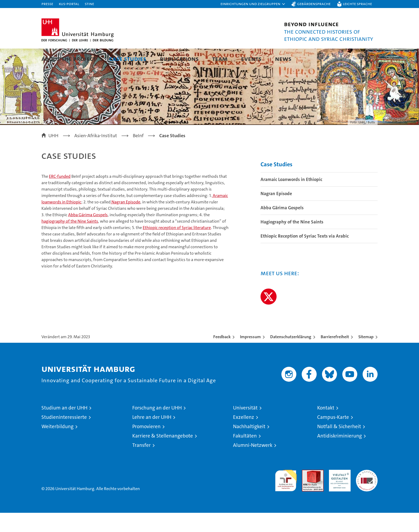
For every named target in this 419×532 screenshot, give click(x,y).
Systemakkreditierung (367, 492)
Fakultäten (245, 455)
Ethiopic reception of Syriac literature (177, 247)
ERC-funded (60, 196)
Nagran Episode (125, 221)
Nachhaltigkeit (249, 446)
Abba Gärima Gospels (88, 234)
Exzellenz (244, 436)
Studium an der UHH (64, 427)
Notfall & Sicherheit (339, 446)
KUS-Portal (69, 4)
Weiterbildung (57, 446)
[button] (253, 4)
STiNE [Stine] (89, 4)
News (283, 59)
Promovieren (146, 446)
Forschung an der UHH (157, 427)
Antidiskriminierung (340, 455)
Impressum (250, 356)
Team (220, 59)
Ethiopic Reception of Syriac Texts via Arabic (305, 255)
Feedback (222, 356)
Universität (245, 427)
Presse (47, 4)
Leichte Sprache (357, 4)
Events (251, 59)
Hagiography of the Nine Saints (292, 241)
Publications (179, 59)
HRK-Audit (338, 492)
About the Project (69, 59)
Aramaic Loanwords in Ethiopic (291, 199)
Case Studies (128, 59)
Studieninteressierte (64, 436)
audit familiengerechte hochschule (286, 497)
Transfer (141, 464)
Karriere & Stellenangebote (163, 455)
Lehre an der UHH (152, 436)
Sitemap (366, 356)
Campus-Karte (333, 436)
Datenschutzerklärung (291, 356)
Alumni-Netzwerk (253, 464)
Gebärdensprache (314, 4)
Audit (307, 492)
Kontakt (326, 427)
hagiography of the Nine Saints (70, 240)
